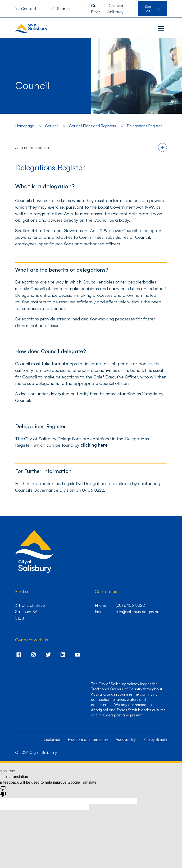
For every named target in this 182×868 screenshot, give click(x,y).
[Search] (60, 9)
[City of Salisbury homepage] (41, 28)
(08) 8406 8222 (130, 605)
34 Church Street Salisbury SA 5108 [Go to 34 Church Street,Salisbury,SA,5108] (31, 612)
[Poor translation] (3, 791)
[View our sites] (152, 9)
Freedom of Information (88, 739)
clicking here (94, 445)
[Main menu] (161, 28)
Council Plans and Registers (92, 126)
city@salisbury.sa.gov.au (137, 612)
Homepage (25, 126)
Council (52, 126)
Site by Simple (155, 739)
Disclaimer (51, 739)
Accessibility (126, 739)
